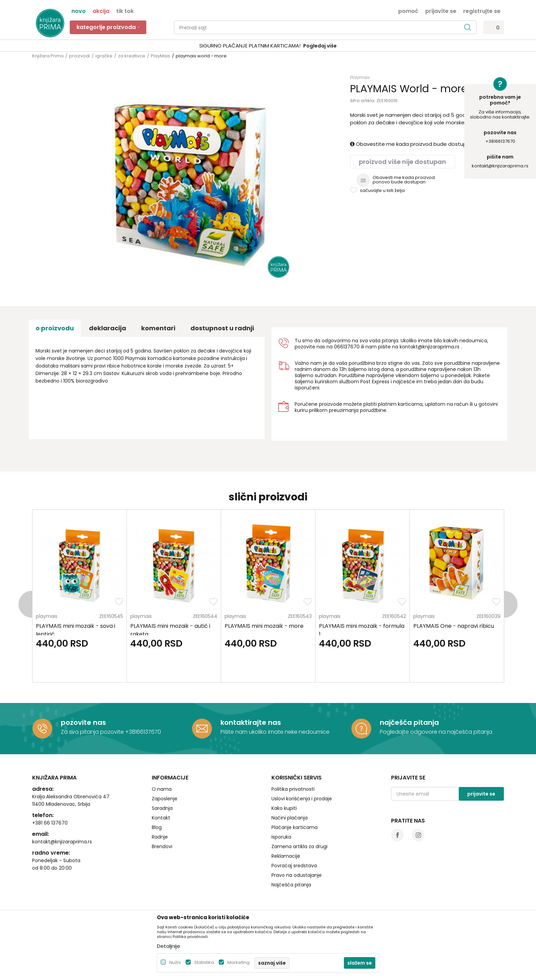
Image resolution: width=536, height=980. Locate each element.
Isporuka (281, 837)
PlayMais (160, 56)
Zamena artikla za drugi (299, 846)
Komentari (158, 328)
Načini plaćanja (290, 818)
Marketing (238, 962)
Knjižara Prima (48, 56)
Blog (157, 827)
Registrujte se (482, 11)
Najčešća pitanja (291, 885)
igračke (104, 56)
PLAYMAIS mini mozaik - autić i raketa (170, 630)
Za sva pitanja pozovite (93, 732)
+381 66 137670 (50, 823)
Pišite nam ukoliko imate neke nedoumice (275, 732)
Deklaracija (108, 328)
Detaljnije (169, 946)
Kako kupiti (284, 808)
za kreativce (132, 56)
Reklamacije (286, 856)
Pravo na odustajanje (297, 875)
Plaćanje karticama (294, 827)
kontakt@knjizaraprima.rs (500, 166)
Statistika (204, 962)
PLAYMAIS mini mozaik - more (264, 626)
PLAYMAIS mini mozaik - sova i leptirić (76, 630)
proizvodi (79, 56)
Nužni (175, 962)
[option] (268, 46)
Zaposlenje (165, 799)
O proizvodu (55, 328)
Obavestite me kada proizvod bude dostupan (412, 144)
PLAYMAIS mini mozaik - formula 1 (362, 630)
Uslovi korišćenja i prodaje (302, 799)
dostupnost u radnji (222, 328)
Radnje (160, 837)
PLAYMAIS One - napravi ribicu (454, 626)
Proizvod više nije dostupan (403, 162)
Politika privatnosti (293, 789)
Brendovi (162, 846)
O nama (162, 789)
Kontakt (161, 818)
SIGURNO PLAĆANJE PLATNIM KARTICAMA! (250, 46)
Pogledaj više (320, 46)
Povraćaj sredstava (294, 866)
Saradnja (162, 808)
